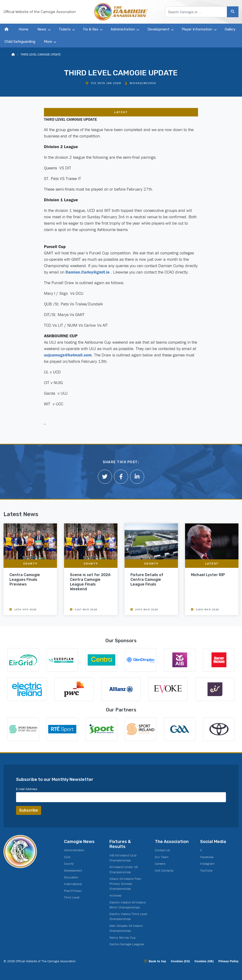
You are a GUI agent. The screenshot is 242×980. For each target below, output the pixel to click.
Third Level (72, 897)
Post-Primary (73, 891)
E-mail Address (27, 789)
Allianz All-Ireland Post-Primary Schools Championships (125, 884)
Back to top (157, 961)
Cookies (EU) (180, 961)
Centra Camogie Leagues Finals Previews (25, 580)
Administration (123, 29)
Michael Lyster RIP (208, 575)
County (30, 564)
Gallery (230, 29)
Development (158, 29)
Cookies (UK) (204, 961)
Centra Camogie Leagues (127, 944)
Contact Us (162, 850)
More (48, 42)
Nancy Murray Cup (122, 937)
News (42, 29)
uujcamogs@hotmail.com (68, 355)
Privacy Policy (228, 961)
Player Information (197, 29)
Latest (121, 112)
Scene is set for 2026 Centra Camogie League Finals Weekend (90, 582)
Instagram (207, 864)
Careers (160, 864)
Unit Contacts (164, 870)
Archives (115, 895)
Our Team (162, 857)
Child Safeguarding (20, 42)
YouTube (206, 870)
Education (71, 877)
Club (67, 857)
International (73, 884)
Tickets (65, 29)
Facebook (207, 857)
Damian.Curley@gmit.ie (88, 272)
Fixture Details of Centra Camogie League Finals (147, 580)
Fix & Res (91, 29)
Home (24, 29)
